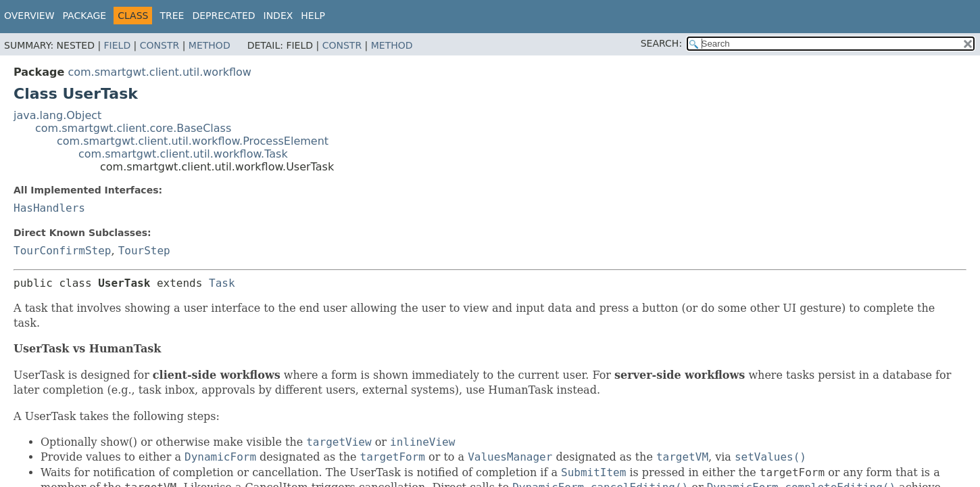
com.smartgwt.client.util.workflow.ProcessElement (193, 141)
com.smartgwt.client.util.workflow (160, 72)
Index (278, 16)
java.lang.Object (57, 115)
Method (210, 45)
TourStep (144, 251)
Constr (160, 45)
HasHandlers (49, 208)
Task (222, 283)
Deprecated (223, 16)
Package (85, 16)
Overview (29, 16)
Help (313, 16)
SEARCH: (661, 43)
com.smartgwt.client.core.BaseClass (133, 128)
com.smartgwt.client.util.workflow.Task (183, 154)
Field (118, 45)
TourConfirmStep (63, 251)
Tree (172, 16)
